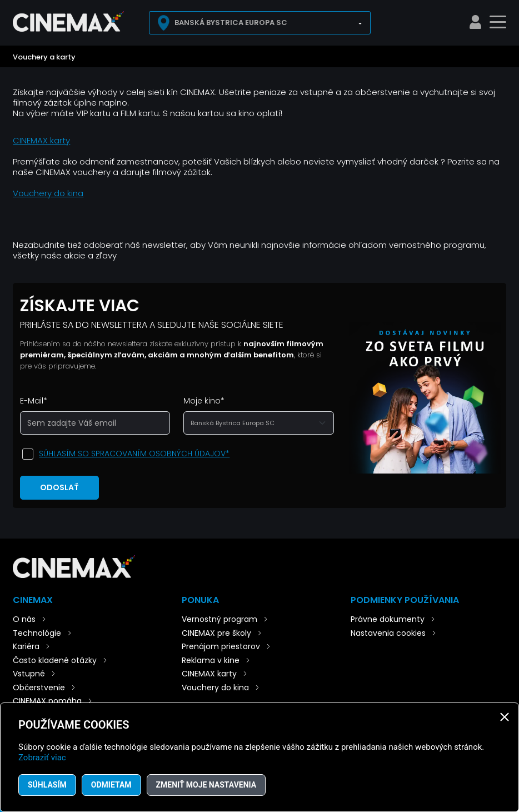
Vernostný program (219, 619)
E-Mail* (34, 401)
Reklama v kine (211, 660)
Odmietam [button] (111, 785)
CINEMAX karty (41, 140)
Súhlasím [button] (47, 785)
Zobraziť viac (42, 758)
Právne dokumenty (388, 619)
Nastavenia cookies (388, 633)
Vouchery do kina (48, 193)
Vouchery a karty (44, 57)
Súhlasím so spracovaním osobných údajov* (134, 454)
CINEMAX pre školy (216, 633)
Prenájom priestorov (221, 646)
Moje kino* (204, 401)
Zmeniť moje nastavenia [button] (206, 785)
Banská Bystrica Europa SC (231, 23)
